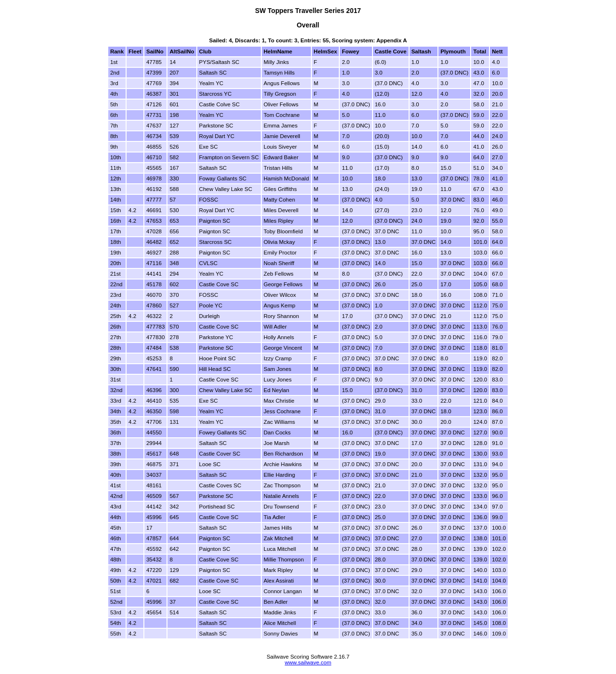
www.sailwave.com (308, 662)
